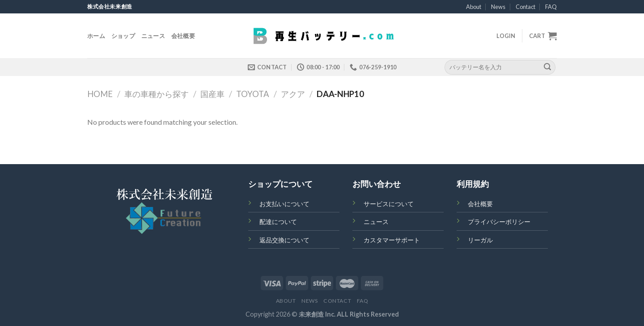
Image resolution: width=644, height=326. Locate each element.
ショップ (123, 36)
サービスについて (389, 204)
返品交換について (284, 240)
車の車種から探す (157, 94)
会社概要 (183, 36)
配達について (278, 222)
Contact (525, 7)
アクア (293, 94)
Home (100, 94)
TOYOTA (253, 94)
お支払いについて (284, 204)
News (498, 7)
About (474, 7)
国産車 (212, 94)
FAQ (551, 7)
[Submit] (547, 67)
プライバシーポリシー (499, 222)
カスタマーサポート (392, 240)
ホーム (96, 36)
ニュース (153, 36)
